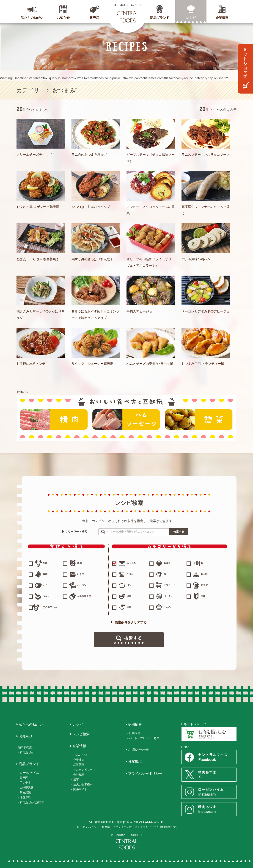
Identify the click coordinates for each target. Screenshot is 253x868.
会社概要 (79, 775)
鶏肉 (45, 574)
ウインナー (49, 596)
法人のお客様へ (83, 785)
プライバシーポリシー (145, 773)
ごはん (130, 574)
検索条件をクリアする (129, 622)
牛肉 (45, 563)
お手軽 (204, 574)
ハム (45, 585)
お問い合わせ (138, 750)
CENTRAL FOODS (128, 13)
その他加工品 (50, 607)
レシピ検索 (81, 734)
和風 (129, 596)
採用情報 (135, 724)
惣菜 (199, 419)
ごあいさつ (80, 755)
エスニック (169, 585)
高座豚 (24, 778)
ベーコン (82, 585)
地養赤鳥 (25, 797)
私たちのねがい (32, 18)
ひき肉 (81, 574)
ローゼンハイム (29, 773)
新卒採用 (135, 733)
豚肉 (80, 563)
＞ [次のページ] (27, 392)
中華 (203, 596)
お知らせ (63, 18)
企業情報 (222, 18)
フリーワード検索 (76, 532)
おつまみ (124, 563)
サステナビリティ (84, 770)
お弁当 (167, 563)
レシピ (191, 18)
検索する (179, 532)
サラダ (204, 585)
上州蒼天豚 (27, 788)
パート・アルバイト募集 (144, 738)
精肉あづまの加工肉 (32, 802)
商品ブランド (160, 18)
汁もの (167, 607)
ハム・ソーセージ (126, 419)
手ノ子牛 (25, 783)
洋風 (129, 607)
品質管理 (79, 765)
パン (129, 585)
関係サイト (80, 789)
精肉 (54, 419)
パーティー (169, 596)
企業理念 (79, 760)
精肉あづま (27, 752)
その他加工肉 (84, 596)
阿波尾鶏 (25, 793)
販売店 (94, 18)
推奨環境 (135, 762)
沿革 (76, 780)
